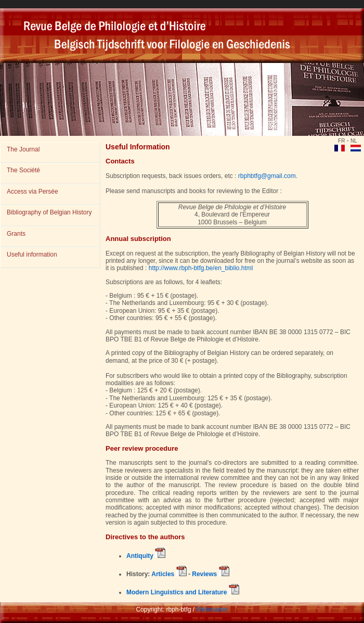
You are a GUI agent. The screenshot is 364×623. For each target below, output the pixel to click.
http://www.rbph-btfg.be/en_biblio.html (201, 268)
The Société (23, 170)
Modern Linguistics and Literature (183, 592)
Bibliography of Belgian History (49, 212)
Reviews (210, 574)
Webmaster (212, 609)
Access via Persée (32, 192)
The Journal (23, 149)
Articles (168, 574)
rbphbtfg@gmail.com (267, 176)
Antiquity (146, 556)
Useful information (32, 255)
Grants (16, 234)
